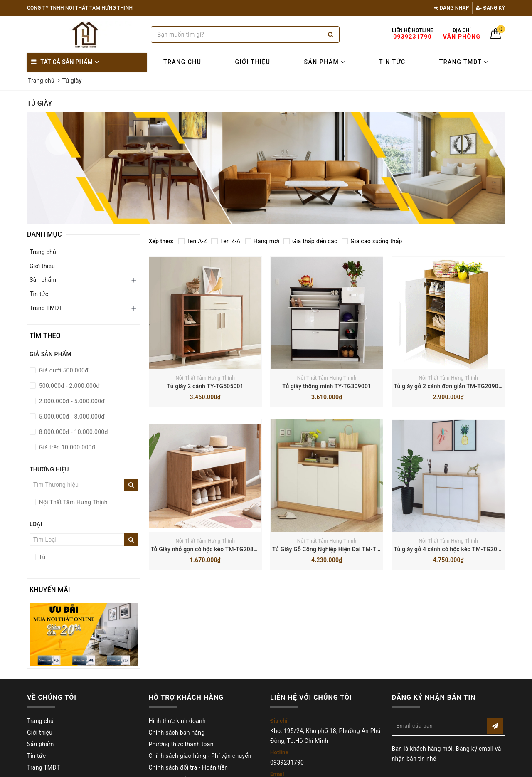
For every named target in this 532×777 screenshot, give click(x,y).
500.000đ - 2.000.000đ (69, 386)
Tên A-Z (192, 241)
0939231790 (287, 762)
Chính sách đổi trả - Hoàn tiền (188, 767)
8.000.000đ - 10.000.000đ (73, 432)
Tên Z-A (226, 241)
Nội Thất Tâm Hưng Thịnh (205, 378)
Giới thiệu (253, 62)
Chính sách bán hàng (177, 733)
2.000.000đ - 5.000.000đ (71, 401)
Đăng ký (490, 8)
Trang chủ (182, 62)
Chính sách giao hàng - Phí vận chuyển (200, 756)
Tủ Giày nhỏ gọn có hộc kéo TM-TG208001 (207, 549)
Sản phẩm (325, 62)
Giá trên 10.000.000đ (66, 447)
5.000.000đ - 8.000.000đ (71, 417)
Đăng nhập (452, 8)
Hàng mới (262, 241)
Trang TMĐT (464, 62)
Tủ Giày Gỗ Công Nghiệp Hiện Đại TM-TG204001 (336, 549)
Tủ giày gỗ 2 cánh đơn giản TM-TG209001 (449, 386)
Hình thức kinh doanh (177, 721)
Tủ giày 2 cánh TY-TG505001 (205, 386)
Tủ (41, 557)
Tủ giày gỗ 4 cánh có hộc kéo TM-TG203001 (452, 549)
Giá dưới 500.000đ (63, 370)
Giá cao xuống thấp (372, 241)
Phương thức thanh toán (181, 744)
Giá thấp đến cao (310, 241)
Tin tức (392, 62)
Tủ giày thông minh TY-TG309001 (327, 386)
